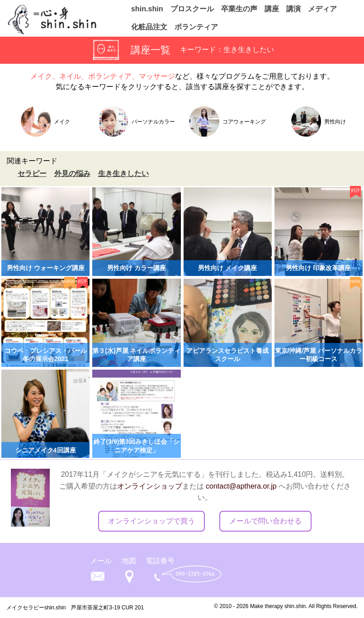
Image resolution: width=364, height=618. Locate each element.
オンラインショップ (150, 486)
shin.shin (147, 8)
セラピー (32, 174)
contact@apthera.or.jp (241, 486)
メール (101, 561)
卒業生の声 (239, 8)
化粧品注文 (149, 26)
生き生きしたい (123, 174)
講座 (272, 8)
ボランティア (196, 26)
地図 (129, 561)
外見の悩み (72, 174)
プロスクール (192, 8)
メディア (322, 8)
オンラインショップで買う (151, 521)
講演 (293, 8)
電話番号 (160, 561)
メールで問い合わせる (265, 521)
